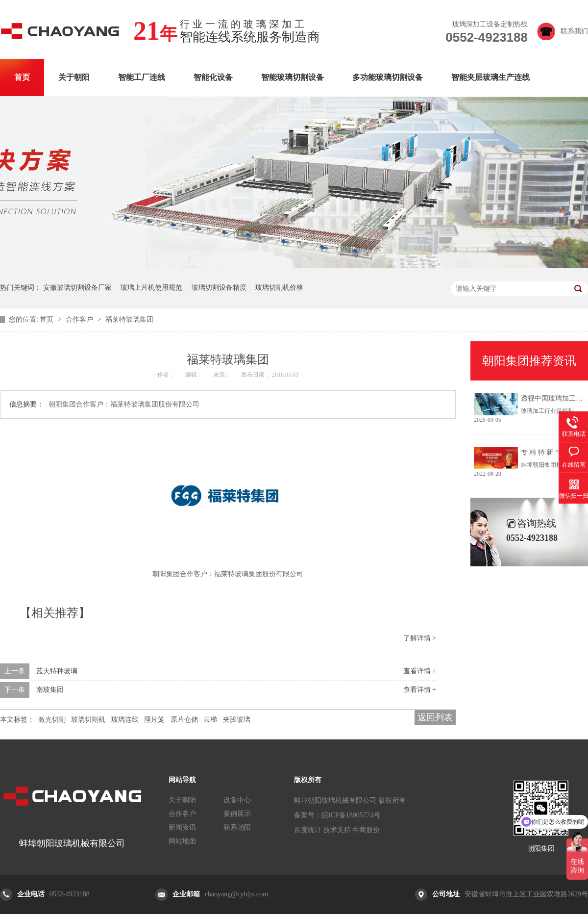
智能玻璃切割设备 (293, 77)
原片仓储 (184, 720)
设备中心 (237, 800)
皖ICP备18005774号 (351, 815)
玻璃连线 (125, 720)
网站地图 (182, 841)
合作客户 (80, 319)
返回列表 (435, 717)
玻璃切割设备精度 (219, 288)
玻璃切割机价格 (279, 288)
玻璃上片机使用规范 (151, 288)
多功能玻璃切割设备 (388, 77)
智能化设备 (213, 77)
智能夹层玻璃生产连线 (490, 77)
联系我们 (574, 31)
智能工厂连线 (142, 77)
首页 (22, 77)
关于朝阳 (74, 77)
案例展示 (237, 814)
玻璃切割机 (88, 720)
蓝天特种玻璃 (57, 671)
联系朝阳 (237, 827)
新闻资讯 (182, 827)
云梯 (210, 720)
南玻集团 (50, 690)
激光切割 (52, 720)
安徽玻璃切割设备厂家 (77, 288)
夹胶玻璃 (237, 720)
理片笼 (154, 720)
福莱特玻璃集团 (129, 319)
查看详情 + (420, 671)
